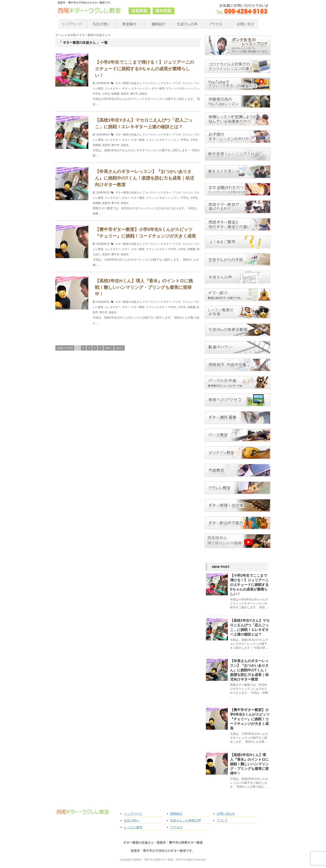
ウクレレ (188, 83)
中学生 (97, 94)
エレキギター (113, 88)
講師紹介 (176, 814)
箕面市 (125, 94)
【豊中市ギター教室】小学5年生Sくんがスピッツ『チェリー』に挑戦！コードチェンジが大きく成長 (250, 719)
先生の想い (132, 820)
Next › (109, 348)
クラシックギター (176, 88)
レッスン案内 (133, 827)
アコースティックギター (157, 83)
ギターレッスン (141, 88)
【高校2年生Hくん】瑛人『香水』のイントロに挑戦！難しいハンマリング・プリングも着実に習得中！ (144, 287)
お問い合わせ (226, 814)
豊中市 (134, 94)
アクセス (176, 827)
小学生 (106, 94)
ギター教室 (158, 88)
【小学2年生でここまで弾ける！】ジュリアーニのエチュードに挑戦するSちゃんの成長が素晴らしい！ (144, 69)
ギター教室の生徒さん (129, 83)
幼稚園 (115, 94)
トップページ (133, 814)
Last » (120, 348)
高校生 (143, 94)
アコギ (177, 83)
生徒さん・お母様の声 (186, 820)
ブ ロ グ (222, 820)
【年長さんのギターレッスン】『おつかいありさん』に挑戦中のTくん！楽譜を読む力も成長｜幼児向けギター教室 (145, 178)
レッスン (194, 88)
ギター (126, 88)
